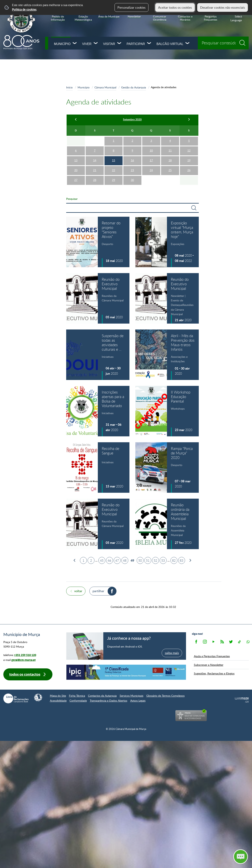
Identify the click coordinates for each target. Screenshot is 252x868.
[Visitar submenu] (119, 44)
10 (151, 150)
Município (62, 44)
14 (95, 160)
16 (132, 160)
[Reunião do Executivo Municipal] (98, 298)
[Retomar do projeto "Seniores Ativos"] (98, 242)
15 (114, 160)
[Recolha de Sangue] (98, 467)
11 (170, 150)
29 (114, 180)
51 (148, 561)
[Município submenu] (75, 44)
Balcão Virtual (170, 44)
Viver (87, 44)
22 (114, 170)
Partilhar (98, 591)
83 (181, 561)
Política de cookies (24, 9)
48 (125, 561)
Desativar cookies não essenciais (223, 7)
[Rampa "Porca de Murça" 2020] (167, 467)
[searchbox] (223, 43)
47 (117, 561)
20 (76, 170)
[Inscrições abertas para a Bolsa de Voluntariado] (98, 411)
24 (151, 170)
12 (189, 150)
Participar (136, 44)
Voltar (78, 591)
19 (189, 160)
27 (76, 180)
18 (170, 160)
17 (151, 160)
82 (174, 561)
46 (109, 561)
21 (95, 170)
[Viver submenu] (96, 44)
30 (132, 180)
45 (102, 561)
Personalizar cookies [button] (131, 7)
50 (140, 561)
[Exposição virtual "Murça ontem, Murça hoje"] (167, 242)
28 (95, 180)
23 (132, 170)
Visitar (109, 44)
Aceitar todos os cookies (175, 7)
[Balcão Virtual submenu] (188, 44)
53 (163, 561)
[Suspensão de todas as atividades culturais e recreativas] (98, 355)
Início (69, 87)
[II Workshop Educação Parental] (167, 411)
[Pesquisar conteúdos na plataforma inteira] (244, 41)
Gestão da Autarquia (134, 87)
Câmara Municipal (105, 87)
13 (76, 160)
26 (189, 170)
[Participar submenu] (149, 44)
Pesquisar (72, 199)
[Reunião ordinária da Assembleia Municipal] (167, 524)
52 (155, 561)
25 (170, 170)
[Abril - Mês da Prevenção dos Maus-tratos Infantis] (167, 355)
